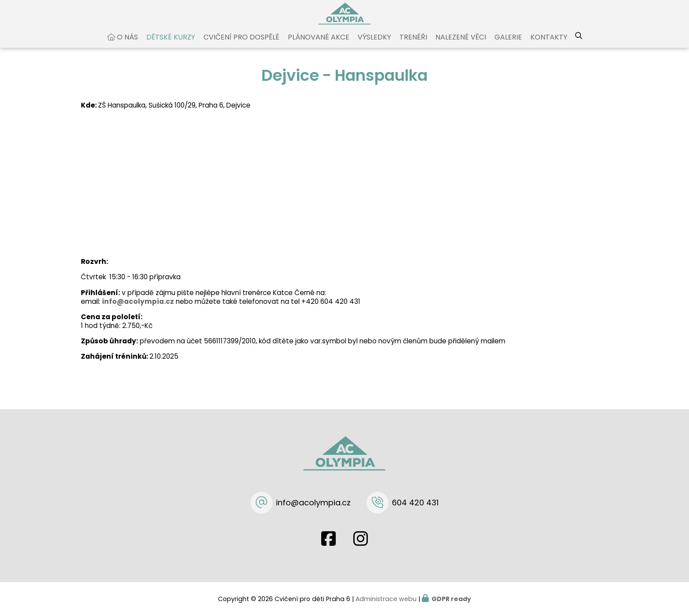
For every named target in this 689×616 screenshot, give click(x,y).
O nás (127, 45)
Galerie (508, 45)
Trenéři (413, 45)
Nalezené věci (461, 45)
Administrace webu (386, 599)
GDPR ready (451, 599)
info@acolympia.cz (138, 309)
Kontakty (549, 45)
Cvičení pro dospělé (241, 45)
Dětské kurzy (171, 45)
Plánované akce (319, 45)
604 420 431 (415, 503)
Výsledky (374, 45)
